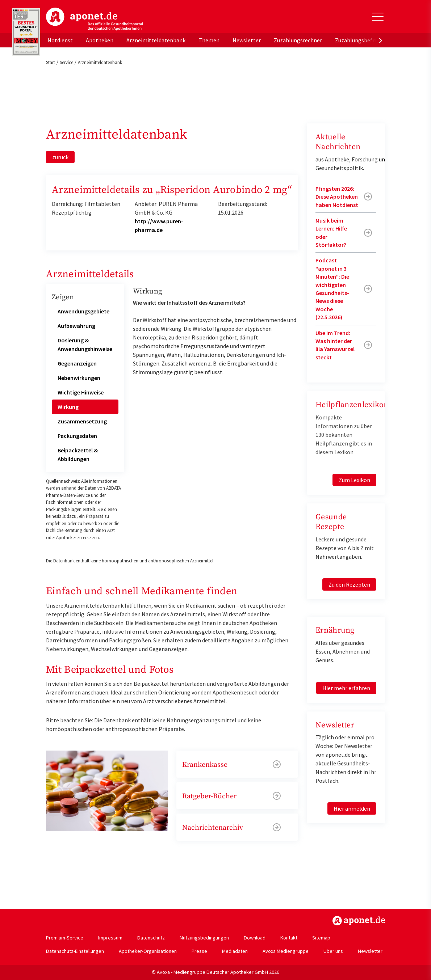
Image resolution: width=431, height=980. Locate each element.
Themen (209, 40)
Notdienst (60, 40)
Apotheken (100, 40)
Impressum (110, 938)
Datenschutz (151, 938)
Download (255, 938)
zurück (60, 157)
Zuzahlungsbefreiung (362, 40)
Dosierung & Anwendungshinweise (85, 345)
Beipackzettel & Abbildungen (78, 455)
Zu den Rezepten (349, 584)
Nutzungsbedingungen (204, 938)
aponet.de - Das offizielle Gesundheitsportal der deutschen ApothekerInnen (95, 19)
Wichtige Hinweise (81, 392)
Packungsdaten (77, 436)
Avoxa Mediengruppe (286, 951)
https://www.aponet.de (359, 921)
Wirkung (68, 407)
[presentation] (381, 40)
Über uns (333, 951)
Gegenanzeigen (77, 363)
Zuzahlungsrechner (298, 40)
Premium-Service (65, 938)
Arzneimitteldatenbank (156, 40)
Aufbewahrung (76, 326)
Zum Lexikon (354, 480)
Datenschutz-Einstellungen (75, 951)
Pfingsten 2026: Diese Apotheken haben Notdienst (337, 197)
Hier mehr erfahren (346, 688)
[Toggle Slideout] (378, 17)
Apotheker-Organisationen (148, 951)
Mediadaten (235, 951)
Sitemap (321, 938)
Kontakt (289, 938)
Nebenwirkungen (79, 378)
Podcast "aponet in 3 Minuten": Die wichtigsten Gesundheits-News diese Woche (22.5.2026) (332, 289)
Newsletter (247, 40)
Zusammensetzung (82, 421)
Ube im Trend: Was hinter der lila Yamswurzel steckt (335, 345)
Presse (199, 951)
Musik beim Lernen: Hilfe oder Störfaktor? (331, 233)
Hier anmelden (352, 808)
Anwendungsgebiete (83, 311)
